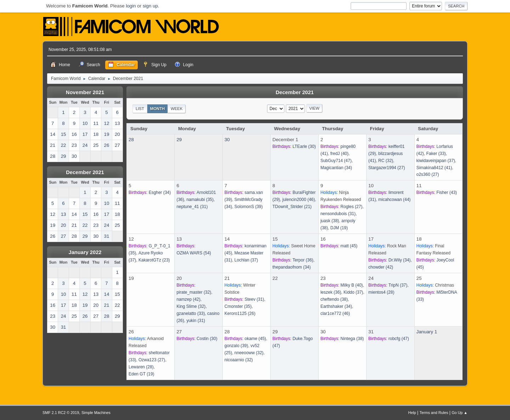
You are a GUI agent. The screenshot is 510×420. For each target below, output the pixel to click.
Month (158, 109)
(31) (192, 207)
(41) (434, 168)
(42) (381, 267)
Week (177, 109)
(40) (339, 154)
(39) (249, 207)
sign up (150, 6)
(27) (387, 168)
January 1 (427, 332)
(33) (436, 154)
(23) (154, 260)
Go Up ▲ (460, 413)
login (131, 6)
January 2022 (85, 252)
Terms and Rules (434, 413)
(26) (240, 313)
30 (227, 140)
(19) (339, 228)
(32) (386, 161)
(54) (194, 253)
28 (131, 140)
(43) (447, 192)
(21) (292, 207)
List (140, 109)
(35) (200, 200)
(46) (299, 200)
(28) (381, 292)
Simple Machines (96, 413)
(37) (436, 161)
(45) (349, 246)
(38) (330, 221)
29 (179, 140)
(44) (394, 200)
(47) (336, 161)
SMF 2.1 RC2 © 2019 (61, 413)
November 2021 (85, 92)
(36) (303, 260)
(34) (336, 168)
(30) (304, 146)
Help (412, 413)
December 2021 (85, 172)
